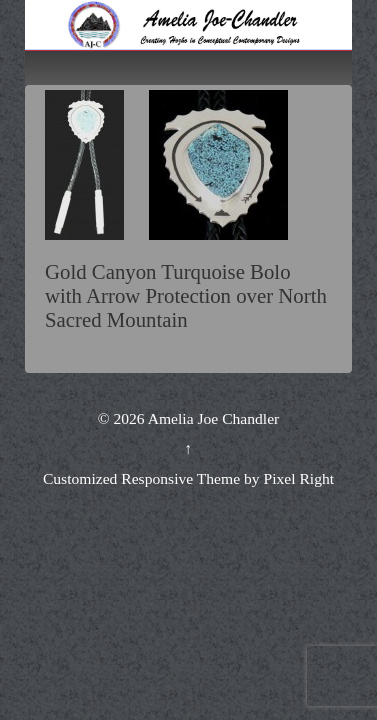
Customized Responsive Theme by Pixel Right (188, 478)
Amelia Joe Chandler (212, 418)
